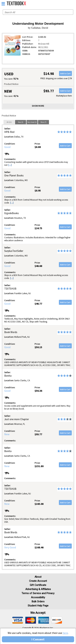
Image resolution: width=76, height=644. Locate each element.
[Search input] (38, 12)
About (38, 577)
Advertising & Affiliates (38, 589)
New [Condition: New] (7, 434)
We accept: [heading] (38, 613)
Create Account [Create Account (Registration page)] (38, 581)
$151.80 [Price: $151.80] (39, 466)
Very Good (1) (32, 122)
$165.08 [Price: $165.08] (39, 504)
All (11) (9, 122)
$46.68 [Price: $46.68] (38, 266)
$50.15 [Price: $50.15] (38, 347)
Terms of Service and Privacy (38, 593)
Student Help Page (38, 606)
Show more (38, 106)
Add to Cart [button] (65, 73)
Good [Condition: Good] (7, 147)
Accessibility (38, 597)
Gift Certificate (38, 585)
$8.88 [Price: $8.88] (38, 147)
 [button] (3, 4)
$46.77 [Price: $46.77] (38, 304)
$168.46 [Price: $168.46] (39, 547)
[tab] (9, 122)
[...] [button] (10, 165)
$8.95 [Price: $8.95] (38, 190)
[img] (18, 620)
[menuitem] (66, 3)
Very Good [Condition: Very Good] (10, 547)
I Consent (38, 639)
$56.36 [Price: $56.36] (38, 391)
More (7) (43, 122)
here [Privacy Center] (65, 633)
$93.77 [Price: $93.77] (38, 434)
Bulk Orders (38, 601)
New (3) (21, 122)
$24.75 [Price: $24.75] (38, 228)
